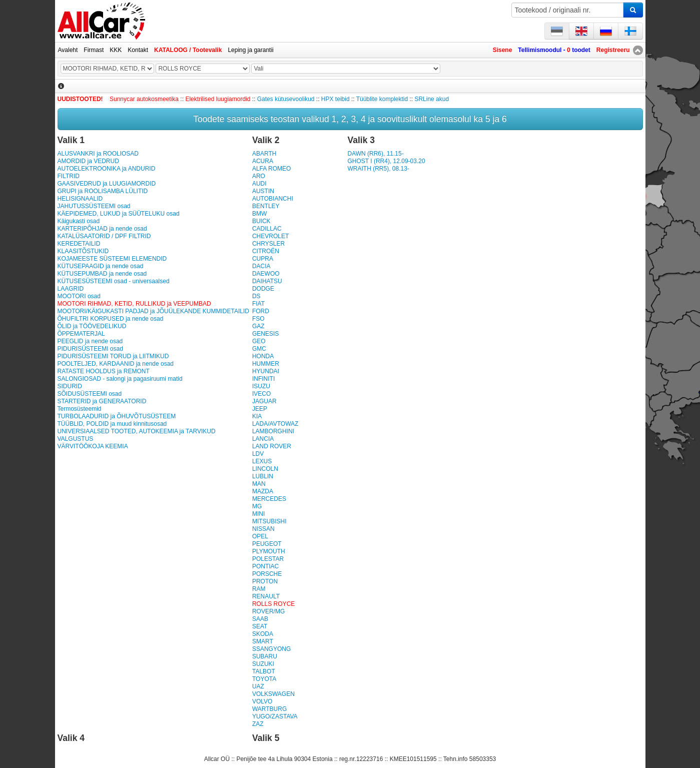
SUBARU (265, 656)
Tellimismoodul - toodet (554, 50)
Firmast (94, 50)
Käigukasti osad (79, 221)
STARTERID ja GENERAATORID (102, 401)
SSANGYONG (271, 649)
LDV (258, 454)
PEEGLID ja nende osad (90, 341)
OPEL (260, 536)
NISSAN (263, 529)
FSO (258, 319)
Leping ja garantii (250, 50)
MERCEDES (269, 499)
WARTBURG (269, 709)
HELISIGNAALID (80, 199)
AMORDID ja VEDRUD (88, 161)
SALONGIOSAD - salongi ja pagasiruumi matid (120, 379)
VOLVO (262, 701)
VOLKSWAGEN (273, 694)
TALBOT (264, 671)
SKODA (263, 634)
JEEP (260, 409)
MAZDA (263, 491)
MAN (259, 484)
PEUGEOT (267, 544)
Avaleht (68, 50)
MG (257, 506)
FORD (261, 311)
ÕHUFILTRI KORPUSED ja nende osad (111, 319)
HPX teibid (335, 99)
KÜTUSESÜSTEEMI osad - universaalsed (114, 281)
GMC (259, 349)
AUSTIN (263, 191)
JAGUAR (264, 401)
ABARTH (264, 154)
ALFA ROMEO (271, 169)
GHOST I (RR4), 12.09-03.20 (386, 161)
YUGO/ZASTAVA (275, 716)
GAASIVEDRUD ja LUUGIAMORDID (107, 184)
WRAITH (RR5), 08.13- (378, 169)
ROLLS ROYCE (273, 604)
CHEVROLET (270, 236)
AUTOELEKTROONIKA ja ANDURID (107, 169)
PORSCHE (267, 574)
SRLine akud (432, 99)
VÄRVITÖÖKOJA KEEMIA (93, 446)
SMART (263, 641)
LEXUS (262, 461)
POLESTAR (268, 559)
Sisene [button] (503, 50)
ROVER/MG (268, 611)
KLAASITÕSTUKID (83, 251)
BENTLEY (266, 206)
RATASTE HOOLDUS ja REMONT (104, 371)
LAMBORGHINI (273, 431)
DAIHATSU (267, 281)
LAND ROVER (272, 446)
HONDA (263, 356)
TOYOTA (264, 679)
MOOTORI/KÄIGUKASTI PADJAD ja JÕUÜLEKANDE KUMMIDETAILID (153, 311)
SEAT (260, 626)
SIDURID (70, 386)
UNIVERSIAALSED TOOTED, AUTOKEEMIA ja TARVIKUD (137, 431)
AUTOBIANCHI (273, 199)
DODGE (263, 289)
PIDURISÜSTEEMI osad (90, 349)
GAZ (258, 326)
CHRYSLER (268, 244)
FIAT (258, 304)
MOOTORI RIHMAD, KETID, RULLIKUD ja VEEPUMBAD (134, 304)
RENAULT (266, 596)
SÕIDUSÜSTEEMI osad (90, 394)
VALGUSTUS (76, 439)
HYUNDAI (266, 371)
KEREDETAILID (79, 244)
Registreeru (613, 50)
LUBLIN (263, 476)
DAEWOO (266, 274)
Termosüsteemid (80, 409)
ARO (259, 176)
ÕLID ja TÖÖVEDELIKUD (92, 326)
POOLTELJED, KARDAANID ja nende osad (116, 364)
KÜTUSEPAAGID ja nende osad (101, 266)
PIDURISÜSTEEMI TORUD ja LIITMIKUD (113, 356)
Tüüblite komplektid (382, 99)
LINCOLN (265, 469)
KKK (116, 50)
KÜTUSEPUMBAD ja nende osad (102, 274)
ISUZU (261, 386)
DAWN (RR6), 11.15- (375, 154)
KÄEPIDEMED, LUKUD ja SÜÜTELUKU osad (119, 214)
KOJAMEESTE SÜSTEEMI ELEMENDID (112, 259)
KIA (257, 416)
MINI (258, 514)
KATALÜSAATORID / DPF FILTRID (104, 236)
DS (256, 296)
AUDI (259, 184)
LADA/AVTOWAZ (275, 424)
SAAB (260, 619)
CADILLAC (267, 229)
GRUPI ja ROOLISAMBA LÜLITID (103, 191)
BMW (259, 214)
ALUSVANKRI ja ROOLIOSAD (98, 154)
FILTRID (69, 176)
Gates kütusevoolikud (286, 99)
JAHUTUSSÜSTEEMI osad (94, 206)
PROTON (265, 581)
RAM (259, 589)
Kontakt (138, 50)
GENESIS (265, 334)
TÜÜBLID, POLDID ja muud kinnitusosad (112, 424)
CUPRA (263, 259)
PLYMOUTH (269, 551)
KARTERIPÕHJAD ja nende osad (102, 229)
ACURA (263, 161)
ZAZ (258, 724)
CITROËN (266, 251)
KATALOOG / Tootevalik (188, 50)
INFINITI (263, 379)
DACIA (261, 266)
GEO (259, 341)
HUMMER (266, 364)
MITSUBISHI (269, 521)
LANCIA (263, 439)
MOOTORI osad (79, 296)
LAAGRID (71, 289)
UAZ (258, 686)
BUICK (261, 221)
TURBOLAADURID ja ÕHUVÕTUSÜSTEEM (117, 416)
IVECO (261, 394)
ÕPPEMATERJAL (81, 334)
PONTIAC (265, 566)
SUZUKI (263, 664)
